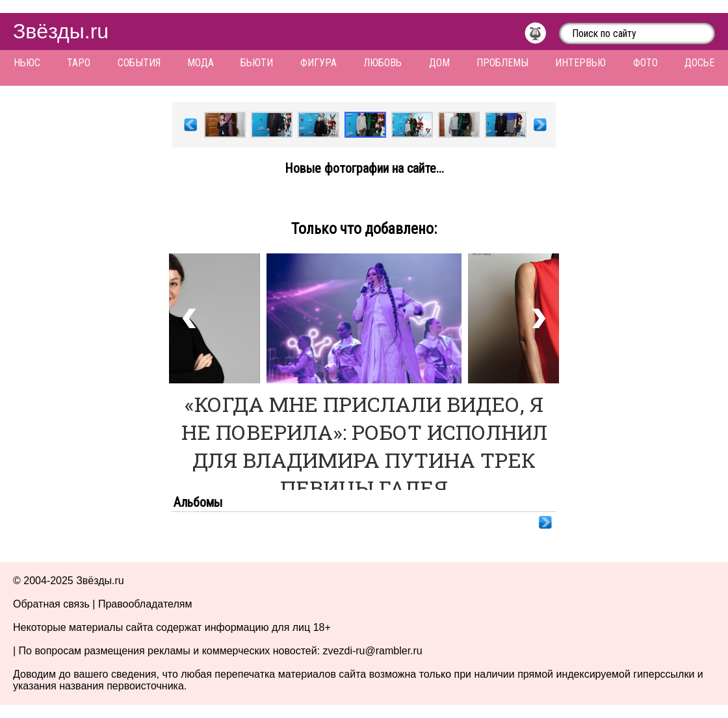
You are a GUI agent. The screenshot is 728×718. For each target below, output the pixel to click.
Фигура (318, 63)
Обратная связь (51, 604)
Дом (439, 63)
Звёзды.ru (61, 31)
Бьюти (257, 63)
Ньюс (27, 63)
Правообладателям (145, 604)
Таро (79, 63)
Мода (201, 63)
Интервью (580, 63)
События (139, 63)
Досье (699, 63)
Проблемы (502, 63)
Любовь (383, 63)
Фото (645, 63)
